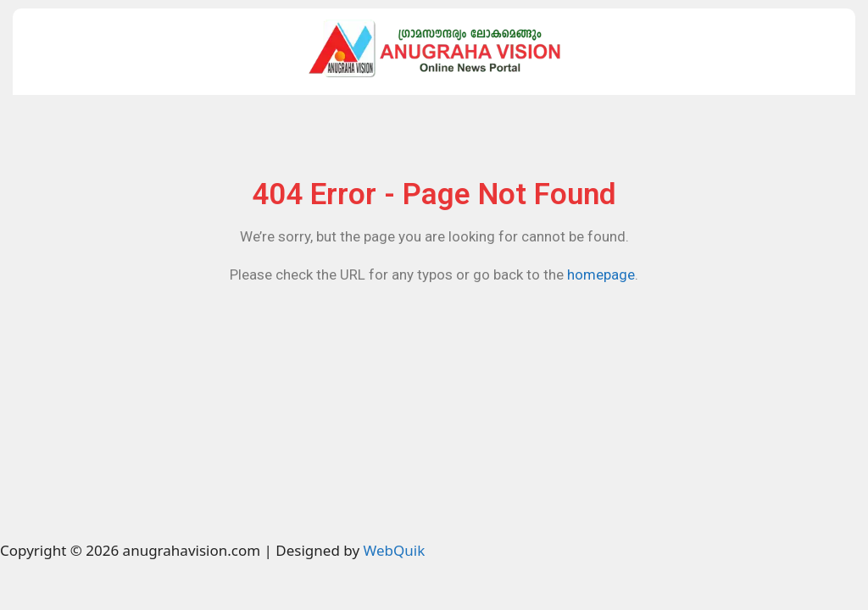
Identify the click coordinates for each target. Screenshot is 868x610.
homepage (601, 274)
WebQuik (394, 550)
